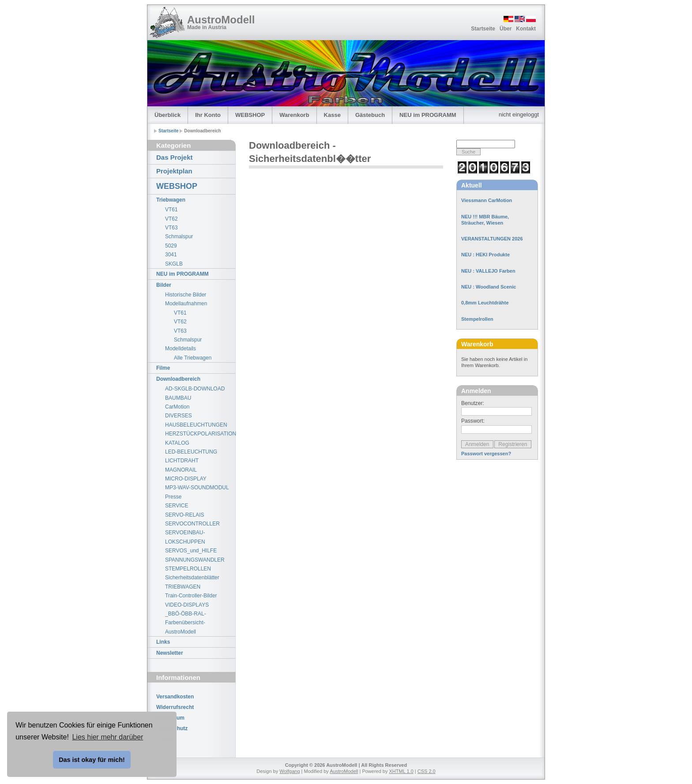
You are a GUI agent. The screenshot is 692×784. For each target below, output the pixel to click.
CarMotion (177, 407)
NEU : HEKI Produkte (485, 255)
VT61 (171, 210)
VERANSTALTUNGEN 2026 (492, 239)
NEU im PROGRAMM (428, 115)
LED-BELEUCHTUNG (191, 452)
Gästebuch (370, 115)
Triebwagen (171, 200)
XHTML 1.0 (401, 771)
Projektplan (174, 171)
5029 (171, 246)
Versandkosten (175, 697)
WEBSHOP (250, 115)
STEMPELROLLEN (188, 569)
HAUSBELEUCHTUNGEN (196, 425)
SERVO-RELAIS (184, 515)
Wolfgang (290, 771)
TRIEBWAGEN (183, 587)
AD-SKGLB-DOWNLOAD (195, 389)
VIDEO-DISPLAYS (187, 605)
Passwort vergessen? (486, 454)
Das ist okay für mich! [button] (92, 760)
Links (163, 642)
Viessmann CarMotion (487, 200)
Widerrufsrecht (175, 707)
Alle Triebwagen (193, 358)
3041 (171, 255)
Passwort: (473, 421)
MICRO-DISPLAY (186, 479)
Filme (163, 368)
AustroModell (221, 20)
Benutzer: (473, 403)
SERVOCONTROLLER (192, 524)
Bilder (164, 285)
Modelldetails (181, 349)
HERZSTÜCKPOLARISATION (200, 434)
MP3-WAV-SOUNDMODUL (197, 488)
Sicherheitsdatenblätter (192, 578)
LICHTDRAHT (182, 461)
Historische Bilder (186, 295)
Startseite (483, 29)
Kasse (332, 115)
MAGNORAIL (181, 470)
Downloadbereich (178, 379)
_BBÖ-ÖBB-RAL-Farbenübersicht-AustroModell (186, 623)
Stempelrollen (477, 319)
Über (506, 29)
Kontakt (526, 29)
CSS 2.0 (427, 771)
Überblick (167, 115)
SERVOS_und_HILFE (191, 551)
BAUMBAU (178, 398)
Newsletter (170, 653)
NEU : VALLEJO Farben (488, 271)
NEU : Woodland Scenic (489, 287)
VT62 (171, 219)
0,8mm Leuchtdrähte (485, 303)
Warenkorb (294, 115)
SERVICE (177, 506)
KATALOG (177, 443)
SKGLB (174, 264)
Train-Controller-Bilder (191, 596)
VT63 (171, 228)
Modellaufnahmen (186, 304)
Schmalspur (179, 236)
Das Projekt (175, 157)
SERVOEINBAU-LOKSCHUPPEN (185, 537)
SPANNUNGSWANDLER (195, 560)
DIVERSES (179, 416)
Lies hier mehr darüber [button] (107, 737)
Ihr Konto (208, 115)
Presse (173, 497)
